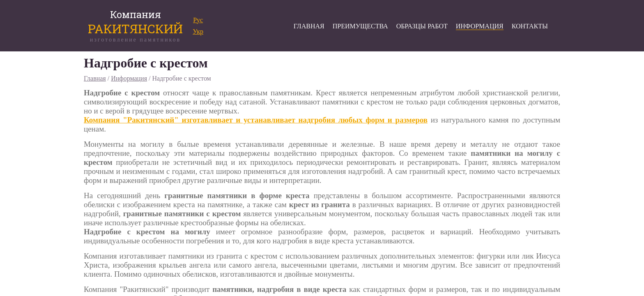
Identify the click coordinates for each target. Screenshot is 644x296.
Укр (198, 31)
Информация (129, 78)
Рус (198, 20)
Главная (95, 78)
